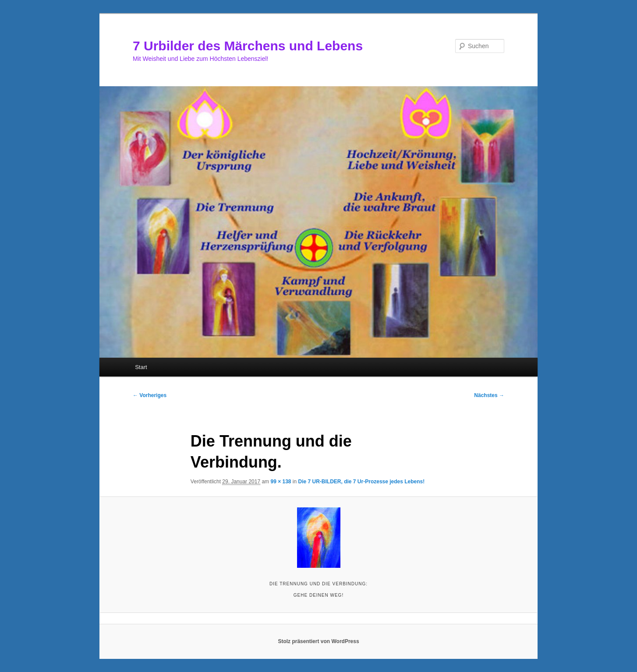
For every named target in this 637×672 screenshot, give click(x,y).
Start (141, 367)
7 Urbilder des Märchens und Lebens (248, 46)
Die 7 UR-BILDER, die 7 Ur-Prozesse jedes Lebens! (362, 482)
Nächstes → (489, 395)
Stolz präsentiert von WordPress (318, 641)
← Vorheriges (150, 395)
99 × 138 (281, 482)
